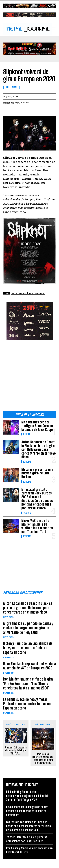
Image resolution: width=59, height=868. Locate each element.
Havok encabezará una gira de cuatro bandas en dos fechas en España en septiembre (27, 811)
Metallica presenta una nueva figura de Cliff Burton (37, 473)
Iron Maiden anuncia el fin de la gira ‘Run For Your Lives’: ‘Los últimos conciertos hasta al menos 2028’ (28, 684)
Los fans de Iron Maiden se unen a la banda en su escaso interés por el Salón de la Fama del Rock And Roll (28, 826)
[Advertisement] (30, 377)
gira (31, 293)
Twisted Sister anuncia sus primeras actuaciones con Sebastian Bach (27, 839)
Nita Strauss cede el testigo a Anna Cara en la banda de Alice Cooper (38, 426)
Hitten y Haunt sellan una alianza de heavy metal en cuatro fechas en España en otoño (28, 648)
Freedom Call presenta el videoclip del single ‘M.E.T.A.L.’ (16, 750)
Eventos (27, 513)
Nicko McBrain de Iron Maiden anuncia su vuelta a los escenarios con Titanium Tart (37, 526)
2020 (14, 293)
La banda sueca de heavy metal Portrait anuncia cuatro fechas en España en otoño (27, 704)
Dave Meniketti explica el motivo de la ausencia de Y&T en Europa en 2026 (30, 666)
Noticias (27, 434)
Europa (23, 293)
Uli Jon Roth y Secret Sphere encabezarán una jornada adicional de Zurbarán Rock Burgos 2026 (28, 796)
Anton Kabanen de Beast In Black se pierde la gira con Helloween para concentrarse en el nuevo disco (39, 449)
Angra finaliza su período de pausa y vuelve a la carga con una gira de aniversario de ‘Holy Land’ (28, 628)
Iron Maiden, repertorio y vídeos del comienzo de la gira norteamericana (43, 758)
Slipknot (40, 293)
